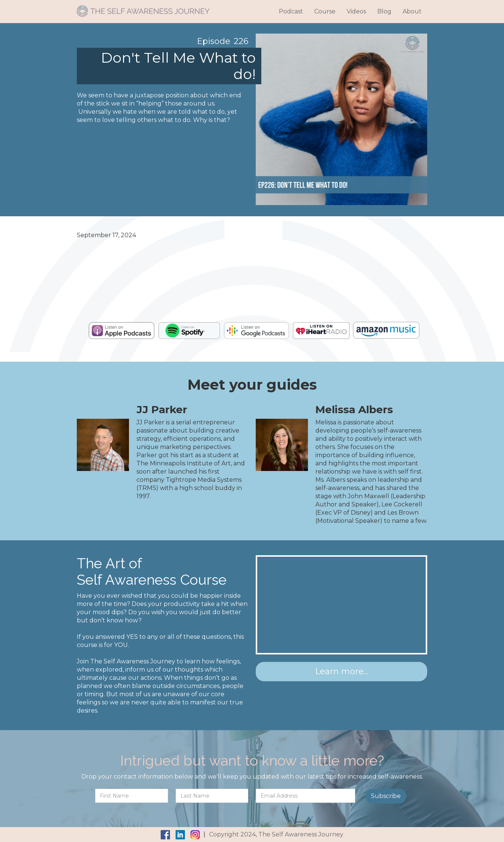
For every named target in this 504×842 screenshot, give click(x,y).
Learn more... (342, 671)
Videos (356, 11)
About (412, 11)
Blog (384, 11)
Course (325, 11)
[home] (143, 8)
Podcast (291, 11)
